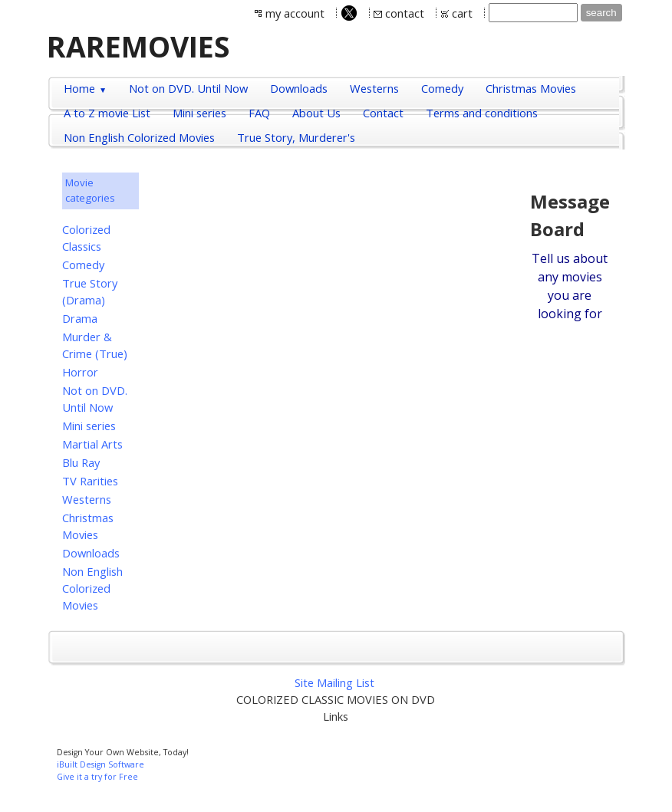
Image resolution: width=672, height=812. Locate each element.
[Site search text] (533, 13)
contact (405, 13)
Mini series (89, 426)
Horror (80, 372)
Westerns (87, 499)
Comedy (83, 265)
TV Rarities (90, 481)
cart (462, 13)
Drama (80, 318)
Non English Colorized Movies (92, 588)
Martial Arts (92, 444)
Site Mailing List (334, 682)
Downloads (91, 553)
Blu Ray (81, 462)
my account (295, 13)
